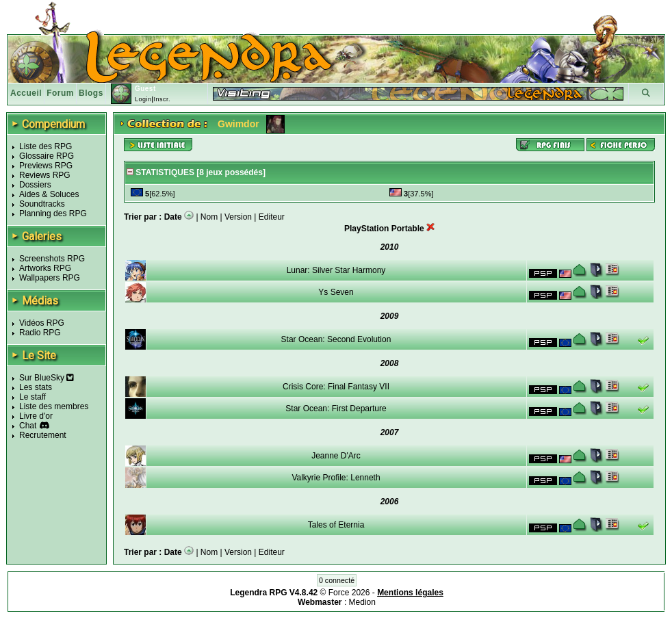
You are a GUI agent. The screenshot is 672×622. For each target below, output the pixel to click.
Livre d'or (36, 416)
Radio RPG (40, 333)
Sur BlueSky (47, 378)
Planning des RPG (53, 213)
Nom (209, 217)
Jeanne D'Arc (336, 456)
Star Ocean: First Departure (336, 409)
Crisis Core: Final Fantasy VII (336, 387)
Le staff (33, 397)
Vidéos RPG (42, 323)
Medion (362, 602)
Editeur (272, 217)
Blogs (91, 93)
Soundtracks (42, 204)
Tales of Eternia (336, 525)
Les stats (36, 387)
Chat (28, 426)
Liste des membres (54, 406)
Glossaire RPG (47, 156)
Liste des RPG (46, 146)
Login (143, 99)
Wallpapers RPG (50, 278)
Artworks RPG (45, 268)
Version (238, 217)
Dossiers (35, 185)
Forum (60, 93)
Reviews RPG (45, 175)
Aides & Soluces (49, 194)
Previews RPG (46, 166)
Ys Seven (336, 292)
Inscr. (162, 99)
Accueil (26, 93)
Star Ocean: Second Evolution (336, 339)
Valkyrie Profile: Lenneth (336, 478)
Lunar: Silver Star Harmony (336, 270)
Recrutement (43, 435)
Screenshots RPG (52, 259)
